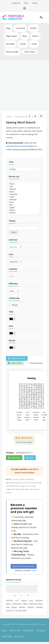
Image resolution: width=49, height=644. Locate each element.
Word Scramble (12, 52)
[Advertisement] (24, 86)
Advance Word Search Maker (20, 146)
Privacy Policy (28, 631)
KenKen (33, 28)
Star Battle (10, 44)
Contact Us (16, 3)
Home (4, 631)
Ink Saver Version (24, 438)
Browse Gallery (25, 442)
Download (14, 458)
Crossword (20, 28)
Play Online (15, 363)
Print (30, 458)
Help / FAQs (7, 636)
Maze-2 (35, 36)
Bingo (8, 28)
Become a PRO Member (24, 566)
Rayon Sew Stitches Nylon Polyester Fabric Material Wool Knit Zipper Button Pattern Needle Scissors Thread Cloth (24, 198)
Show (14, 305)
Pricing (35, 3)
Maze (25, 36)
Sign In (35, 570)
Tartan (34, 44)
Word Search (30, 52)
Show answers (36, 363)
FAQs (26, 3)
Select (14, 232)
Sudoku (23, 44)
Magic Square (11, 36)
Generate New (17, 358)
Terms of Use (15, 631)
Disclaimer (41, 631)
